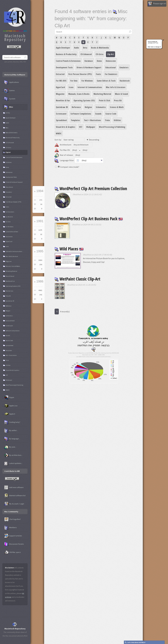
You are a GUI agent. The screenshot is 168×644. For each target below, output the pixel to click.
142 (41, 295)
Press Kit (118, 100)
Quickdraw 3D (62, 107)
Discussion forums (14, 544)
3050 (40, 260)
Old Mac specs (13, 552)
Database (89, 61)
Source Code (111, 114)
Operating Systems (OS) (84, 100)
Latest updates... (13, 463)
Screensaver (61, 114)
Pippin (9, 397)
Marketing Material (102, 94)
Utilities (117, 120)
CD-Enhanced (86, 54)
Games (10, 91)
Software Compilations (81, 114)
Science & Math (117, 107)
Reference (76, 107)
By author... (11, 430)
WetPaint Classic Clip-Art (77, 279)
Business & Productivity (66, 54)
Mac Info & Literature (116, 87)
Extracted (60, 74)
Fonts (98, 74)
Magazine (60, 94)
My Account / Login (14, 504)
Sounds (98, 114)
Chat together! (12, 519)
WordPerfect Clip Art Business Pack (89, 219)
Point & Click (105, 100)
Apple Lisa (11, 406)
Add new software (14, 487)
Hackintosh (125, 81)
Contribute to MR (12, 471)
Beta (85, 48)
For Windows (87, 81)
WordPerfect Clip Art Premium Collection (91, 188)
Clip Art (111, 54)
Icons (71, 87)
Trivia (107, 120)
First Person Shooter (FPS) (80, 74)
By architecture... (13, 455)
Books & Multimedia (100, 48)
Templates (75, 120)
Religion (88, 107)
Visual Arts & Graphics (66, 127)
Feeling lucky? (12, 422)
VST (81, 127)
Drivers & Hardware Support (89, 67)
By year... (10, 447)
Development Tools (64, 67)
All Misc (8, 113)
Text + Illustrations (92, 120)
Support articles (13, 536)
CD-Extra (99, 54)
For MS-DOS (61, 81)
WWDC (59, 133)
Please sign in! (157, 4)
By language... (12, 439)
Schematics (101, 107)
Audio (77, 48)
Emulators (124, 67)
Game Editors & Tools (106, 81)
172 (41, 200)
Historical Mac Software (15, 75)
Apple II (10, 414)
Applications (12, 82)
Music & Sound (121, 94)
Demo (99, 61)
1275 (40, 230)
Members (10, 528)
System (10, 99)
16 (41, 204)
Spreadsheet (61, 120)
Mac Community (11, 512)
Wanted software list (15, 496)
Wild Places (69, 249)
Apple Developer (63, 48)
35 (41, 234)
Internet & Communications (90, 87)
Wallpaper (91, 127)
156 (41, 265)
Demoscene (111, 61)
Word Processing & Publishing (112, 127)
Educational (111, 67)
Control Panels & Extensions (68, 61)
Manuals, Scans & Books (79, 94)
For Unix (74, 81)
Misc (9, 107)
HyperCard (60, 87)
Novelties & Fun (63, 100)
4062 (40, 290)
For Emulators (111, 74)
